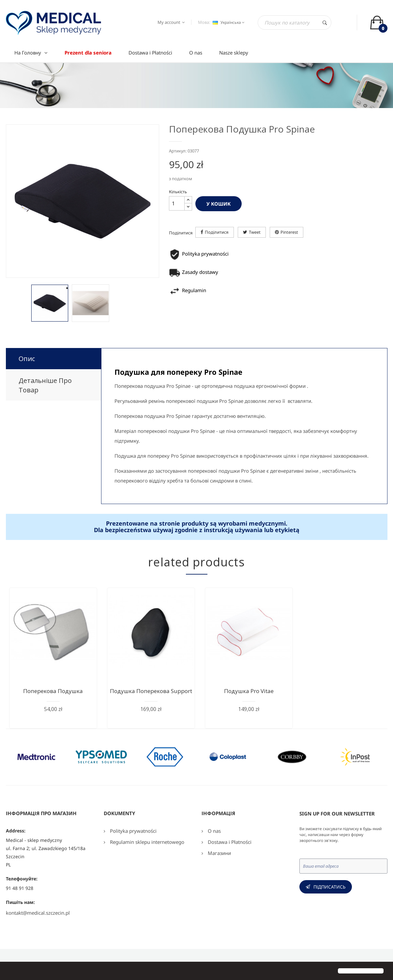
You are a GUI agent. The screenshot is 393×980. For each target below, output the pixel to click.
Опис (27, 359)
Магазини (219, 853)
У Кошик (219, 204)
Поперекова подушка (53, 691)
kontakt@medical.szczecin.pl (38, 913)
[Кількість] (177, 203)
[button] (10, 972)
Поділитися (217, 232)
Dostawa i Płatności (229, 842)
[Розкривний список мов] (228, 23)
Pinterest (289, 232)
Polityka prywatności (133, 831)
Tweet (255, 232)
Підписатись (330, 887)
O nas (214, 831)
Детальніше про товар (45, 385)
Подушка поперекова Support (151, 691)
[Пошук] (295, 23)
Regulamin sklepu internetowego (146, 842)
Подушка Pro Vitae (249, 691)
